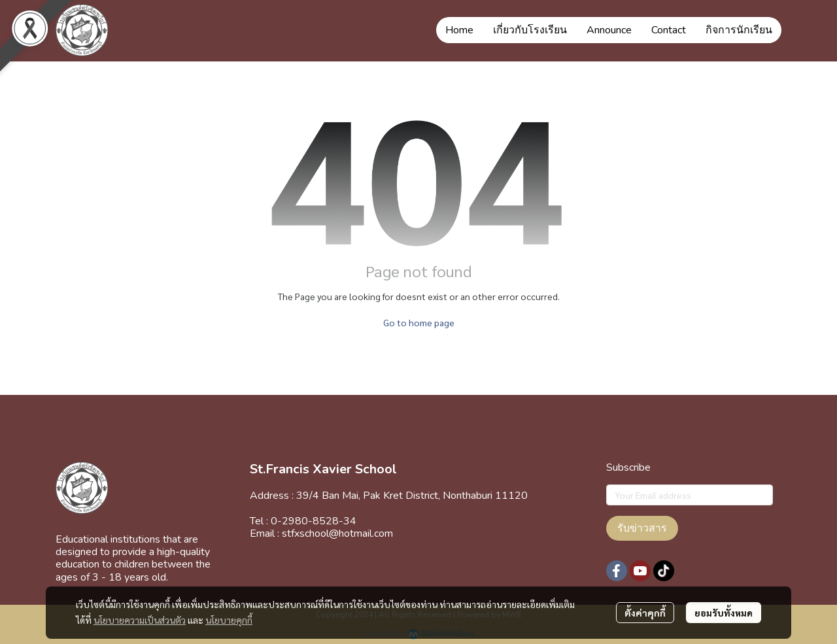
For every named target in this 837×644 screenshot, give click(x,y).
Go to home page (419, 322)
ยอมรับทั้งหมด (724, 613)
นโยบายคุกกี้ (229, 620)
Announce (609, 30)
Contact (669, 30)
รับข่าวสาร (642, 528)
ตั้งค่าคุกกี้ (645, 613)
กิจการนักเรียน (739, 30)
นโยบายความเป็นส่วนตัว (140, 620)
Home (459, 30)
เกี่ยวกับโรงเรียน (530, 30)
